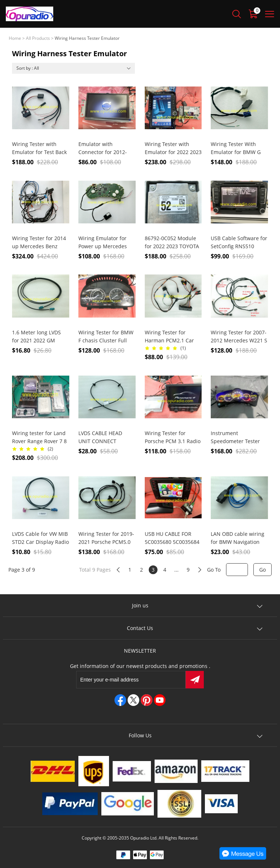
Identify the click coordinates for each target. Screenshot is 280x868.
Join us (140, 605)
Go (262, 570)
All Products (38, 38)
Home (15, 38)
